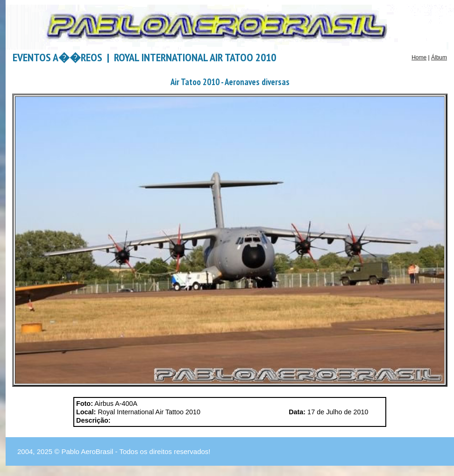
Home (419, 58)
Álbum (439, 58)
